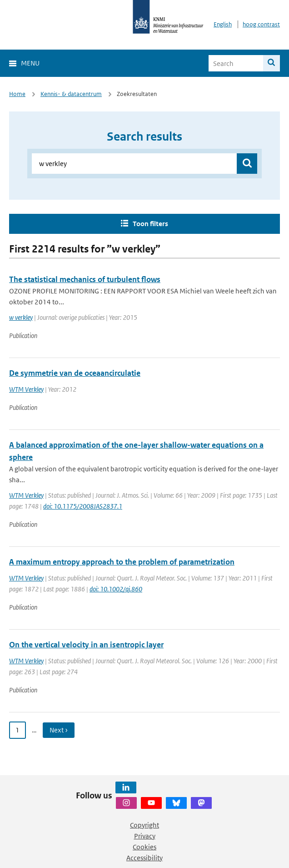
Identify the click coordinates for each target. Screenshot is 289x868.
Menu (30, 63)
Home (17, 94)
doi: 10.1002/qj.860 (116, 589)
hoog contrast (261, 24)
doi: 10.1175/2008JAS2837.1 (83, 506)
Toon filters (150, 224)
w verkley (21, 317)
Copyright (144, 825)
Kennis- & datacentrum (71, 94)
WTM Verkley (26, 389)
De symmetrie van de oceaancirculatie (75, 373)
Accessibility (144, 858)
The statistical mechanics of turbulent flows (85, 279)
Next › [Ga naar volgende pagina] (59, 730)
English (223, 24)
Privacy (145, 836)
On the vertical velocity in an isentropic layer (86, 645)
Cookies (144, 847)
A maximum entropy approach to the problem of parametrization (122, 562)
